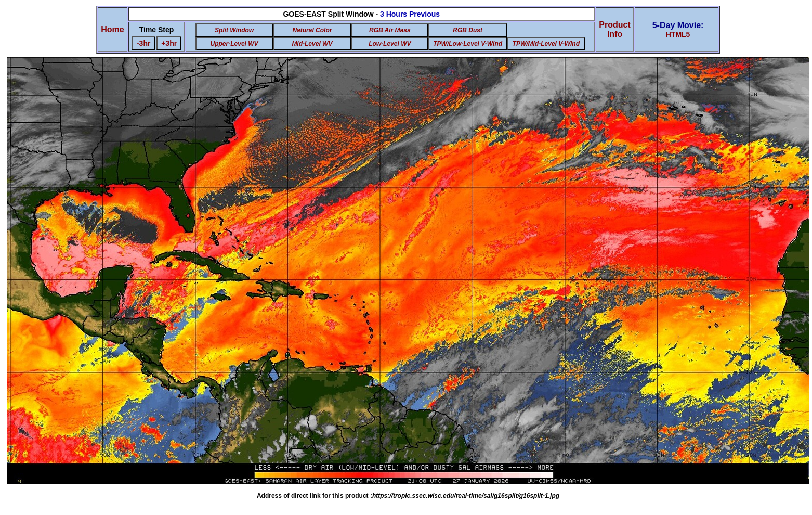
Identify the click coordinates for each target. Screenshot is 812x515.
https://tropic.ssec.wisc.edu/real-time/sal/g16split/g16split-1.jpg (466, 496)
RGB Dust (468, 30)
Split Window (234, 30)
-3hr (143, 43)
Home (112, 29)
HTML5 (678, 34)
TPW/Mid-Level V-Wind (546, 44)
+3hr (169, 43)
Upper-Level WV (234, 44)
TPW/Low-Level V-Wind (468, 44)
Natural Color (312, 30)
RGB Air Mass (390, 30)
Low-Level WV (390, 44)
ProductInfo (614, 29)
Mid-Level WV (312, 44)
